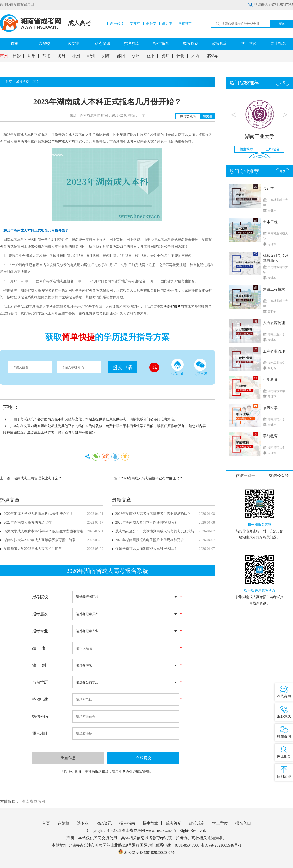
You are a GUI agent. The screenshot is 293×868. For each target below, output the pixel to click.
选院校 (44, 44)
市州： (6, 56)
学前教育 (270, 436)
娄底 (166, 56)
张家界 (212, 56)
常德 (46, 56)
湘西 (195, 56)
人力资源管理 (274, 323)
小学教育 (270, 380)
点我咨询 (178, 367)
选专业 (73, 44)
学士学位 (249, 44)
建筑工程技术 (274, 289)
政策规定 (220, 44)
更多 (283, 83)
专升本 (135, 24)
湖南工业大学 (260, 136)
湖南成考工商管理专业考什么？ (38, 478)
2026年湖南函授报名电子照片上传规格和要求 (150, 540)
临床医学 (270, 408)
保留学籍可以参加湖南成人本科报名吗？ (146, 549)
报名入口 (243, 823)
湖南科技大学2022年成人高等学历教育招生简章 (40, 540)
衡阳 (61, 56)
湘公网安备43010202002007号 (149, 853)
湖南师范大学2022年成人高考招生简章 (33, 549)
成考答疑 (190, 44)
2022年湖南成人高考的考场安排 (28, 522)
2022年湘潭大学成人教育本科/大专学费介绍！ (38, 514)
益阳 (151, 56)
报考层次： (42, 614)
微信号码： (42, 716)
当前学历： (42, 682)
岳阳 (31, 56)
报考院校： (42, 597)
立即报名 (272, 149)
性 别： (41, 665)
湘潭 (106, 56)
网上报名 (278, 44)
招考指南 (132, 44)
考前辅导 (185, 24)
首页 (15, 44)
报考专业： (42, 631)
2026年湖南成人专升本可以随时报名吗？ (146, 522)
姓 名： (41, 648)
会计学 (268, 188)
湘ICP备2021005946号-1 (221, 845)
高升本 (167, 24)
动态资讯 (103, 44)
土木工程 (270, 222)
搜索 (282, 24)
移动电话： (42, 699)
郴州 (91, 56)
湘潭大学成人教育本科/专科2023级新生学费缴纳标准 (43, 531)
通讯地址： (42, 733)
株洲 (76, 56)
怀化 (180, 56)
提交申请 (123, 367)
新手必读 (117, 24)
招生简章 (161, 44)
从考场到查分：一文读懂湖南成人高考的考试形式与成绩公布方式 (165, 531)
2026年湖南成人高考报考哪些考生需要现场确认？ (153, 514)
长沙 (17, 56)
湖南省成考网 (33, 802)
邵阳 (121, 56)
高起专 (151, 24)
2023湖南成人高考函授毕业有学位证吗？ (152, 478)
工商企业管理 (274, 351)
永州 (136, 56)
